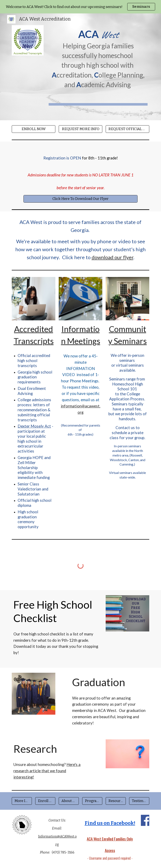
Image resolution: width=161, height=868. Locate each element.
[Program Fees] (92, 801)
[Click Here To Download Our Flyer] (80, 199)
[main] (98, 59)
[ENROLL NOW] (33, 129)
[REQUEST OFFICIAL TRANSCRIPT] (127, 129)
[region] (80, 7)
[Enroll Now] (45, 801)
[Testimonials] (139, 801)
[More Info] (22, 801)
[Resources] (116, 801)
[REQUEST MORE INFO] (80, 129)
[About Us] (69, 801)
